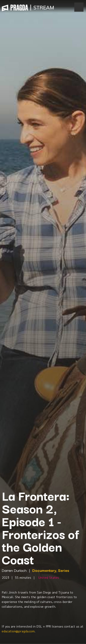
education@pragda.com (18, 631)
